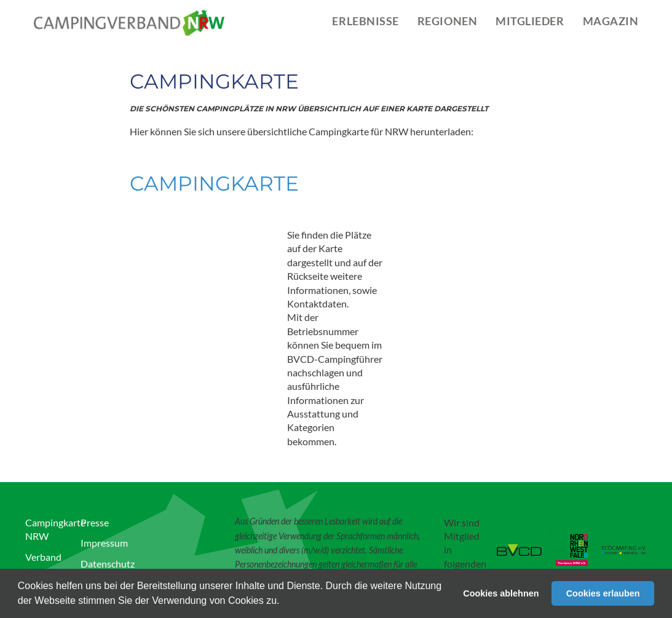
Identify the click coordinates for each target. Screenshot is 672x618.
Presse (95, 522)
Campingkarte (214, 183)
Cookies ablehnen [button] (501, 593)
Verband (43, 557)
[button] (284, 602)
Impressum (104, 543)
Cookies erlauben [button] (603, 593)
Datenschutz (108, 564)
